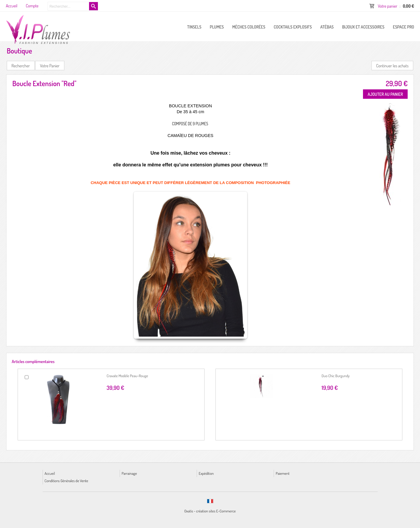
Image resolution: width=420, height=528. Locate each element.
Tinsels (194, 27)
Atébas (327, 27)
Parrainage (129, 473)
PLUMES (217, 27)
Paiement (283, 473)
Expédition (206, 473)
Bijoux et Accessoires (363, 27)
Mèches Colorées (249, 27)
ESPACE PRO (404, 27)
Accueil (50, 473)
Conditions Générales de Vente (66, 481)
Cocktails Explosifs (293, 27)
